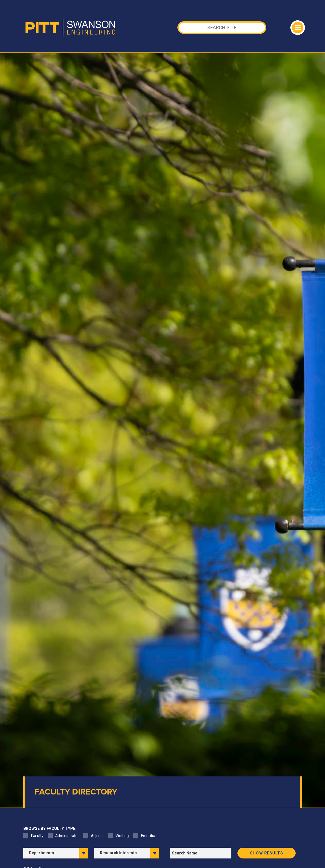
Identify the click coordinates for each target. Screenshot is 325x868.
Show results (267, 853)
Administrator (67, 836)
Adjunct (97, 836)
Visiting (122, 836)
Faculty (37, 836)
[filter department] (56, 853)
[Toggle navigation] (298, 28)
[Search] (222, 28)
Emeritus (149, 836)
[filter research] (127, 853)
